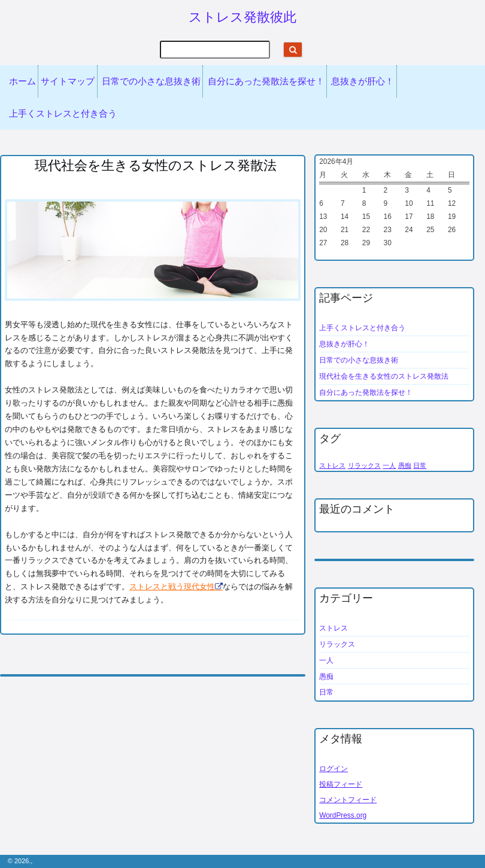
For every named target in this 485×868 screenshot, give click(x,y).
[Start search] (293, 50)
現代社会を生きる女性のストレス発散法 (384, 376)
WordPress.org (343, 815)
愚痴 (326, 677)
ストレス (334, 628)
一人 (326, 660)
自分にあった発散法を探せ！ (266, 81)
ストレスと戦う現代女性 (172, 587)
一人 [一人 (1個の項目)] (389, 465)
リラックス (337, 644)
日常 (326, 692)
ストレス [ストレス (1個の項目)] (332, 465)
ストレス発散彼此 (242, 17)
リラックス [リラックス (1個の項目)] (364, 465)
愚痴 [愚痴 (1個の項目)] (405, 465)
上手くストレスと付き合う (63, 114)
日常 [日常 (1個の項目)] (420, 465)
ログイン (334, 769)
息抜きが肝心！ (363, 81)
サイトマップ (68, 81)
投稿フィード (341, 784)
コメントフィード (348, 800)
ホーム (22, 81)
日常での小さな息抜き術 (151, 81)
